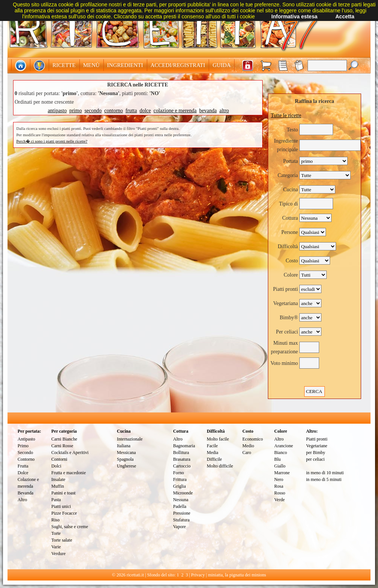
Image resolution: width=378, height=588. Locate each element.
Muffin (58, 486)
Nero (279, 479)
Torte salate (62, 540)
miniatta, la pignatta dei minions (237, 575)
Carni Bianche (64, 439)
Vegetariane (317, 446)
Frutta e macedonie (69, 473)
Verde (279, 500)
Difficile (214, 459)
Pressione (182, 513)
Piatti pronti (317, 439)
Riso (55, 520)
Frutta (23, 466)
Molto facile (218, 439)
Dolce (23, 473)
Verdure (58, 554)
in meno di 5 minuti (324, 479)
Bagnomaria (184, 446)
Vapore (179, 527)
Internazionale (130, 439)
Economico (253, 439)
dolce (145, 111)
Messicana (126, 453)
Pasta (56, 500)
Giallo (280, 466)
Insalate (58, 479)
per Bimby (316, 453)
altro (224, 111)
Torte (56, 533)
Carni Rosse (62, 446)
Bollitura (181, 453)
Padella (180, 506)
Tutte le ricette (286, 115)
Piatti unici (61, 506)
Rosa (279, 486)
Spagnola (125, 459)
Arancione (284, 446)
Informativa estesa (294, 16)
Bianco (281, 453)
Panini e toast (63, 493)
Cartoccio (182, 466)
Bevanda (25, 493)
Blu (277, 459)
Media (213, 453)
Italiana (124, 446)
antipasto (57, 111)
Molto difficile (220, 466)
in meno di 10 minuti (325, 473)
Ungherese (126, 466)
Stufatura (181, 520)
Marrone (282, 473)
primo (75, 111)
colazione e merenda (175, 111)
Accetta (345, 16)
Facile (212, 446)
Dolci (56, 466)
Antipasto (26, 439)
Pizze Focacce (64, 513)
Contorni (59, 459)
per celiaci (315, 459)
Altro (22, 500)
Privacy (198, 575)
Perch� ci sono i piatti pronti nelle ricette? (52, 141)
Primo (23, 446)
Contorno (26, 459)
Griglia (179, 486)
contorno (114, 111)
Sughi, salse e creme (70, 527)
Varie (56, 547)
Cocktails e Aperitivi (70, 453)
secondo (93, 111)
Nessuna (181, 500)
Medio (248, 446)
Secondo (25, 453)
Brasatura (182, 459)
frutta (131, 111)
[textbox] (327, 65)
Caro (247, 453)
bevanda (208, 111)
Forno (179, 473)
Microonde (183, 493)
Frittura (180, 479)
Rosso (280, 493)
